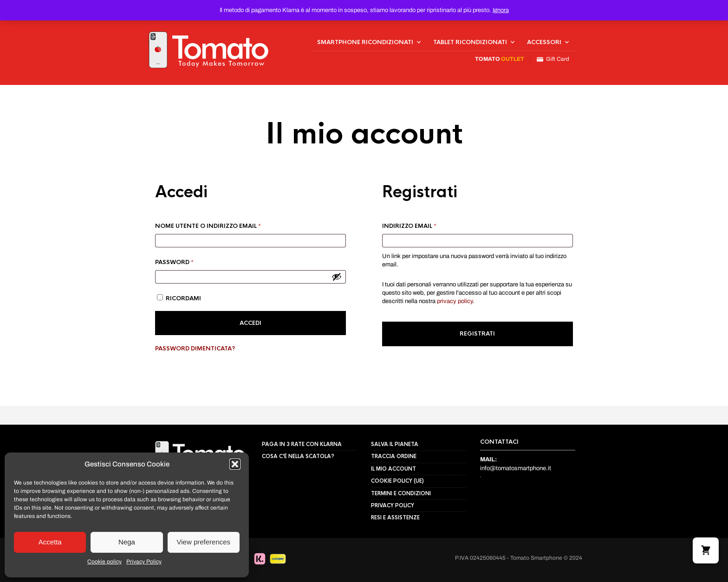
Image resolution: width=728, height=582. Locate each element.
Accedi (250, 323)
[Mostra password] (337, 277)
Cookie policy (104, 562)
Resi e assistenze (395, 517)
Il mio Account (393, 469)
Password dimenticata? (195, 349)
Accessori (544, 42)
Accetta (50, 542)
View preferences (204, 542)
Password (190, 261)
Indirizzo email (425, 225)
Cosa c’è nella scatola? (298, 456)
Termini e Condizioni (401, 493)
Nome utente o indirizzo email (224, 225)
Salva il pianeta (395, 444)
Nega (127, 542)
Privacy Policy (144, 562)
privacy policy (455, 301)
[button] (235, 464)
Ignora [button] (501, 10)
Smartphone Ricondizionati (365, 42)
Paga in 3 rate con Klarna (302, 444)
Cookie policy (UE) (397, 481)
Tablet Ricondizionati (470, 42)
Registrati (477, 334)
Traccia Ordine (394, 456)
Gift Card (553, 59)
